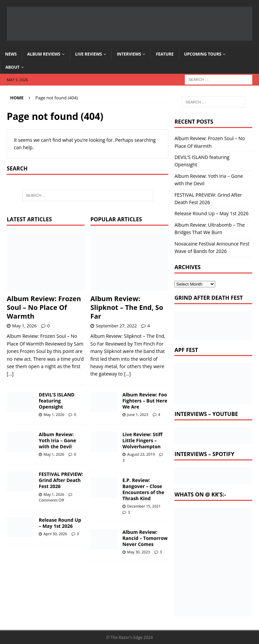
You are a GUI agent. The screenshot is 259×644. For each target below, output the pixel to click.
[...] (10, 374)
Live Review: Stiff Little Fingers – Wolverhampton (142, 440)
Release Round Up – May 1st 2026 (60, 523)
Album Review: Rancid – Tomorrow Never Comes (145, 538)
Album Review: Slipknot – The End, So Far (127, 307)
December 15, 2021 (144, 506)
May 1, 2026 (24, 326)
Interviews (129, 54)
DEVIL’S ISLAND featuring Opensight (57, 401)
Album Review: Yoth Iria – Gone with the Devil (57, 440)
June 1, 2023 (138, 414)
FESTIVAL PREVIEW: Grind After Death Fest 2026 (61, 480)
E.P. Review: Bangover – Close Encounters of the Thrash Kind (143, 489)
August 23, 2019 (141, 454)
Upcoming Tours (203, 54)
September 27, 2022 (116, 326)
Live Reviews (89, 54)
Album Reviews (44, 54)
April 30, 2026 (55, 534)
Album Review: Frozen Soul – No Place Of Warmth (44, 307)
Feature (165, 54)
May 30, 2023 (139, 552)
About (12, 67)
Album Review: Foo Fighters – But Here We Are (145, 401)
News (11, 54)
